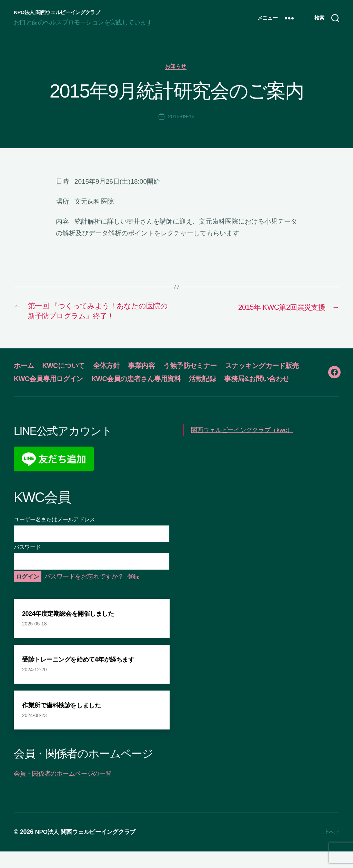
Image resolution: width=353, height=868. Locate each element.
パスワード (27, 563)
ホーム (25, 369)
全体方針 (112, 369)
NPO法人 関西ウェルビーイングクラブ (60, 12)
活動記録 (28, 395)
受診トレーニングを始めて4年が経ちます (78, 676)
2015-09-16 (181, 118)
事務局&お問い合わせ (85, 395)
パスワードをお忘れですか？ (84, 593)
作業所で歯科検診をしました (61, 722)
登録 (133, 593)
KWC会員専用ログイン (140, 382)
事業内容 (149, 369)
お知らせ (176, 67)
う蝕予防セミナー (200, 369)
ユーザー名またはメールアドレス (54, 536)
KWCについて (67, 369)
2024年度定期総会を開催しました (68, 630)
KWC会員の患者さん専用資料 (232, 382)
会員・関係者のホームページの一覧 (63, 790)
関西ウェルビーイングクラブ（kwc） (242, 446)
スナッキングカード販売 (54, 382)
